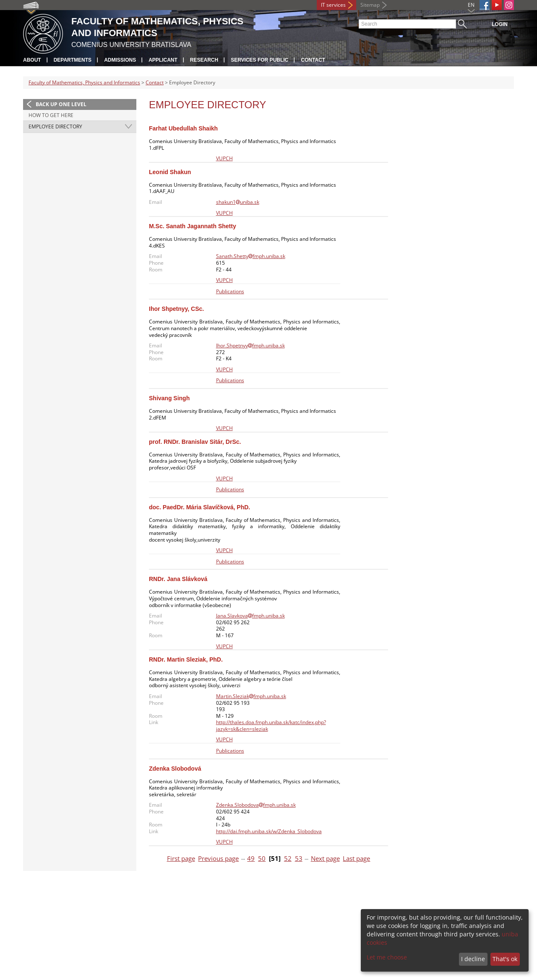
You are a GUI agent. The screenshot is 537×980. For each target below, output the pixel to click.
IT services (333, 5)
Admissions (120, 60)
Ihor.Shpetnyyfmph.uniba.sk (250, 345)
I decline (473, 959)
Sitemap (370, 5)
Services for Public (259, 60)
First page (181, 859)
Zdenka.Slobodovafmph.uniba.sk (256, 805)
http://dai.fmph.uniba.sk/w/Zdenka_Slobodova (269, 831)
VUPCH (224, 158)
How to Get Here (51, 115)
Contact (313, 60)
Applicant (163, 60)
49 (251, 859)
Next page (325, 859)
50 (262, 859)
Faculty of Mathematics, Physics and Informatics (84, 82)
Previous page (218, 859)
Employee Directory (55, 126)
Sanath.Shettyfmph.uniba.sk (251, 256)
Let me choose (387, 957)
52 (288, 859)
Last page (356, 859)
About (32, 60)
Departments (73, 60)
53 (299, 859)
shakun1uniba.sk (238, 202)
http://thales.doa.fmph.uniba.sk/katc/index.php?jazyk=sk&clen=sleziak (271, 726)
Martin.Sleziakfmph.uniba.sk (251, 696)
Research (204, 60)
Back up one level (61, 104)
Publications (230, 291)
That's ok (505, 959)
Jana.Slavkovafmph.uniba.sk (250, 616)
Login (500, 24)
